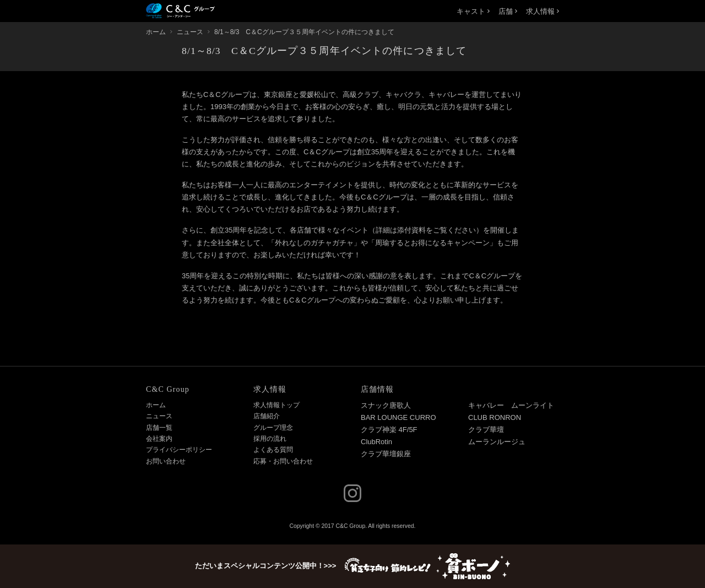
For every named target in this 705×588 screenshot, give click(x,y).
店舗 (508, 11)
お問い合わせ (166, 461)
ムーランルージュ (497, 442)
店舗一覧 (159, 428)
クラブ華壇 (486, 430)
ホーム (156, 405)
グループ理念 (273, 428)
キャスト (473, 11)
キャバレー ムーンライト (511, 405)
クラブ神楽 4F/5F (389, 430)
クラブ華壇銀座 (386, 454)
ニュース (159, 416)
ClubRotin (376, 442)
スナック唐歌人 (386, 405)
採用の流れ (270, 439)
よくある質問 (273, 450)
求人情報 (543, 11)
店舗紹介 (267, 416)
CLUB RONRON (495, 417)
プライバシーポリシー (179, 450)
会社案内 (159, 439)
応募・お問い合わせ (283, 461)
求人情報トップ (276, 405)
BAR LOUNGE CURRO (398, 417)
